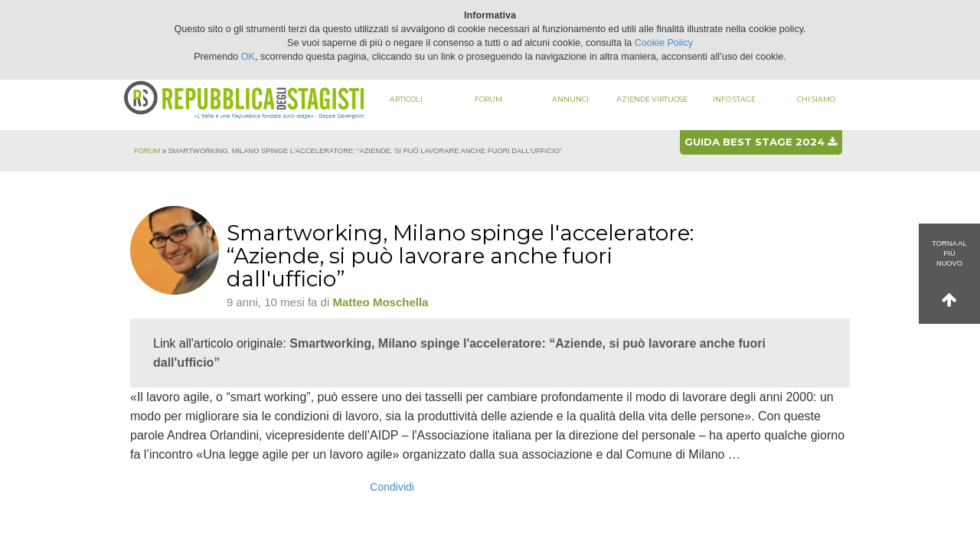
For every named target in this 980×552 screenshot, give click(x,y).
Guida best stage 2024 (761, 142)
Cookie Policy (664, 43)
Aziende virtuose (652, 99)
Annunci (570, 99)
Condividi (392, 487)
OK (248, 57)
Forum (488, 99)
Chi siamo (816, 99)
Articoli (406, 99)
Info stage (734, 99)
